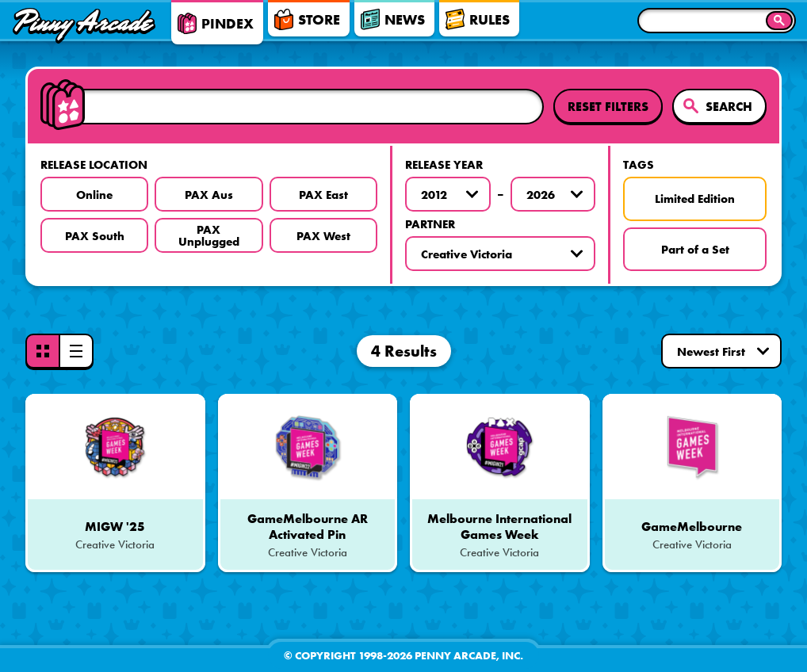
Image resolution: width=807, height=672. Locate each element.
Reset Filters (608, 106)
